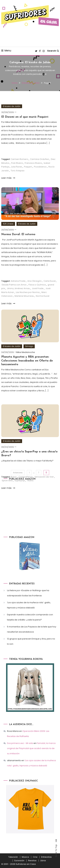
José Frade (38, 288)
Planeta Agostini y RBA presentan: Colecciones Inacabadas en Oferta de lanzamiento (27, 361)
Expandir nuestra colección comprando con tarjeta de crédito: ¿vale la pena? (30, 617)
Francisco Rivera (33, 163)
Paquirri (28, 167)
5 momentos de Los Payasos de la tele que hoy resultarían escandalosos (32, 629)
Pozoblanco (40, 167)
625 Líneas (8, 224)
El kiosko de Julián (12, 106)
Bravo (14, 486)
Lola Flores (17, 167)
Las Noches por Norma (28, 292)
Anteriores (18, 473)
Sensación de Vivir (44, 486)
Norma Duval (43, 296)
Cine (35, 857)
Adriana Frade (18, 281)
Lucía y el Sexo (44, 407)
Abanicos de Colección (23, 407)
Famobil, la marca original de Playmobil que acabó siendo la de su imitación (31, 748)
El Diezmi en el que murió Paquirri (25, 117)
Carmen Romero (19, 159)
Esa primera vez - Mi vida (20, 743)
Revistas (32, 861)
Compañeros (26, 486)
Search (53, 51)
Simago (29, 346)
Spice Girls (7, 490)
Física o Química (37, 285)
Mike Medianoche (26, 352)
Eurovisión (19, 861)
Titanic (30, 490)
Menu (6, 51)
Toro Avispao (18, 171)
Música (25, 857)
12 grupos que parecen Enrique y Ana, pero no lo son (31, 641)
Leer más (8, 178)
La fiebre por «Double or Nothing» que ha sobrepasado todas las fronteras (28, 593)
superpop (20, 490)
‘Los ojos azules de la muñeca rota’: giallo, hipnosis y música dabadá (29, 605)
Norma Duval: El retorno (18, 234)
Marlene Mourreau (24, 296)
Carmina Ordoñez (40, 159)
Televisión (13, 857)
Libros (43, 861)
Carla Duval (50, 281)
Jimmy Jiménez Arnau (18, 288)
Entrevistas (46, 857)
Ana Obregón (34, 281)
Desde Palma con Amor (14, 285)
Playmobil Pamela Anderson (17, 411)
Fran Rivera (17, 163)
